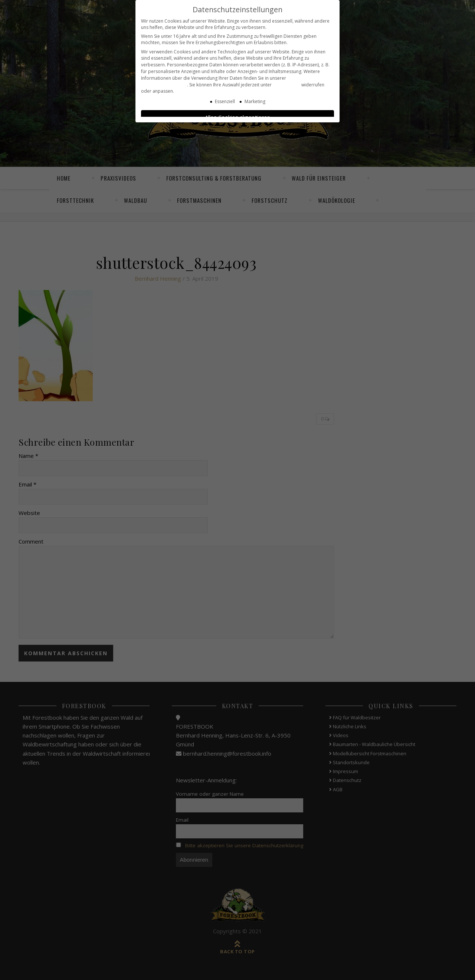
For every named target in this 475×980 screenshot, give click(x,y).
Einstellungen (286, 83)
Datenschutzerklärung (164, 83)
